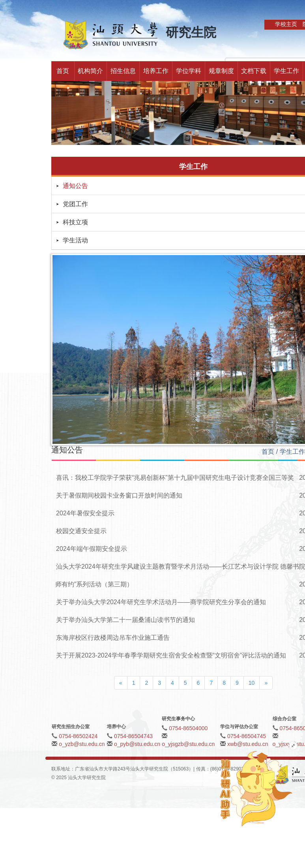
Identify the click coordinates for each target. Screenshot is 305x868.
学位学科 (189, 71)
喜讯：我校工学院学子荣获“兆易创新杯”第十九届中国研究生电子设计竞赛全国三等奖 (175, 478)
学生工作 (286, 71)
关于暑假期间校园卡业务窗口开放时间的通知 (119, 495)
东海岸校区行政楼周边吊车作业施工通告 (113, 638)
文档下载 (254, 71)
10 (252, 683)
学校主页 (286, 24)
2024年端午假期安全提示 (92, 549)
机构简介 (90, 71)
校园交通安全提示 (81, 531)
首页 (63, 71)
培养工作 (156, 71)
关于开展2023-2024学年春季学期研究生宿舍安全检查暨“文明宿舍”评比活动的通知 (171, 655)
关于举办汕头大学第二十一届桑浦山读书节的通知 (125, 620)
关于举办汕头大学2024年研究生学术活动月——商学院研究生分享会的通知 (161, 602)
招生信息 (123, 71)
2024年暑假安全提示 (85, 513)
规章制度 (221, 71)
